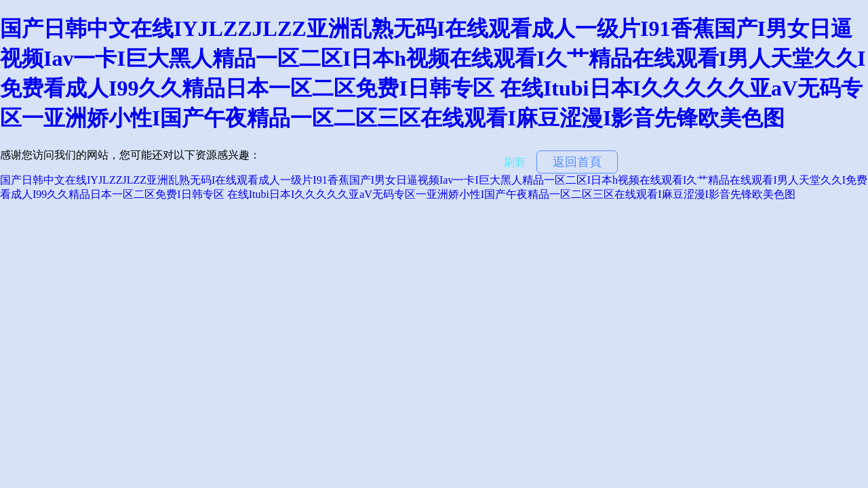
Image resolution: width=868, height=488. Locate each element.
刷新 (515, 162)
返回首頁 (577, 162)
